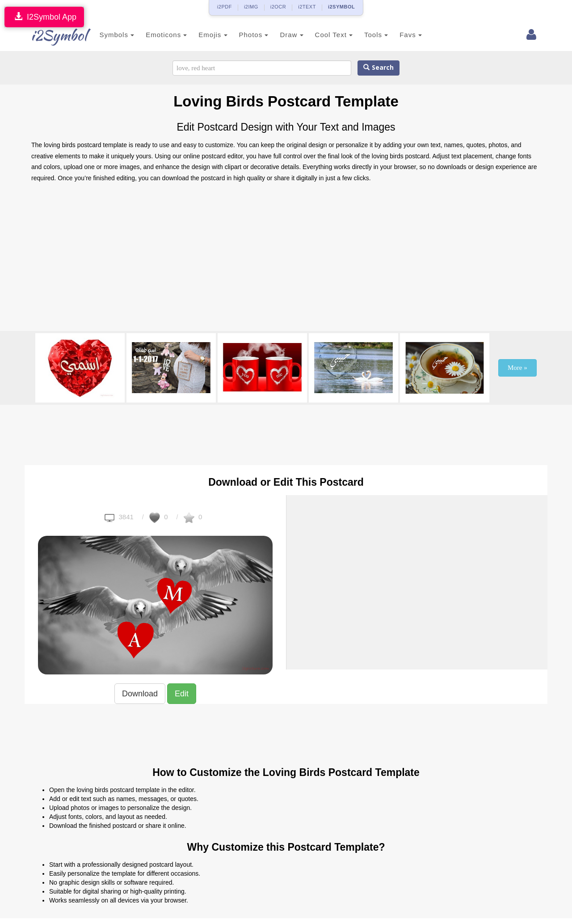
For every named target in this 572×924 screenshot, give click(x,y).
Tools (363, 35)
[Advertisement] (286, 259)
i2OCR (278, 7)
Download (140, 694)
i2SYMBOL (341, 7)
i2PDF (225, 7)
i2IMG (251, 7)
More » (517, 368)
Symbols (104, 35)
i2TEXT (307, 7)
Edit (182, 694)
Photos (240, 35)
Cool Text (320, 35)
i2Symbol (49, 35)
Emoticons (153, 35)
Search (379, 68)
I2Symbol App (44, 17)
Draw (278, 35)
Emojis (200, 35)
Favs (398, 35)
